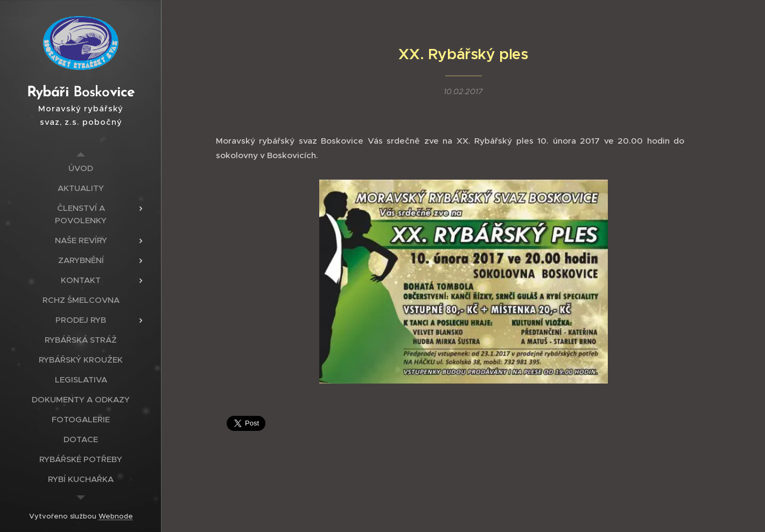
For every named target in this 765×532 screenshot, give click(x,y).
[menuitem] (81, 168)
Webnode (116, 516)
